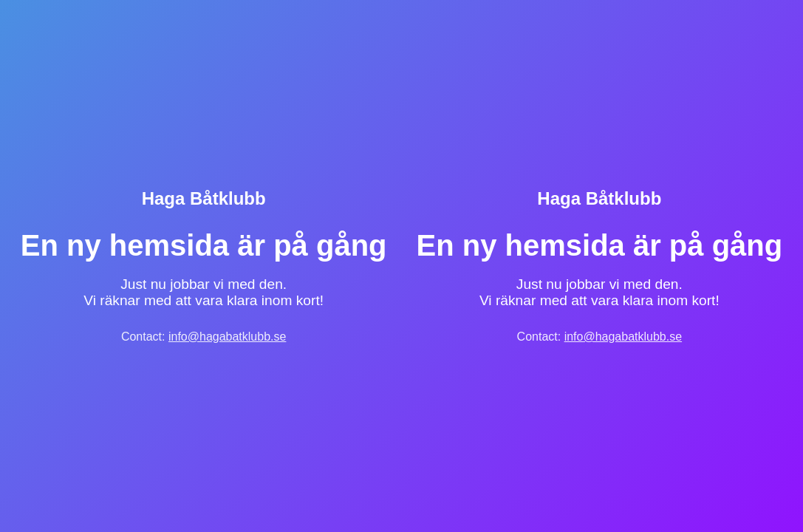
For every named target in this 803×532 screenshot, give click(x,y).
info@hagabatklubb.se (227, 337)
